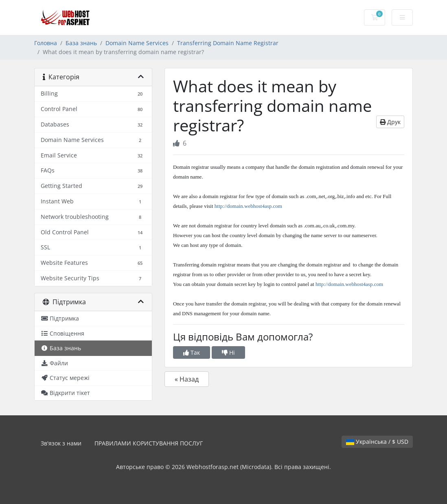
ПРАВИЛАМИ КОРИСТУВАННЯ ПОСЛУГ (149, 443)
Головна (46, 43)
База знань (81, 43)
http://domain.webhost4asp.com (248, 206)
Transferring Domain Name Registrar (228, 43)
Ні (228, 352)
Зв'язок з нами (61, 443)
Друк (390, 122)
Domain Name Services (137, 43)
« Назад (187, 379)
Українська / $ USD (377, 442)
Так (192, 352)
